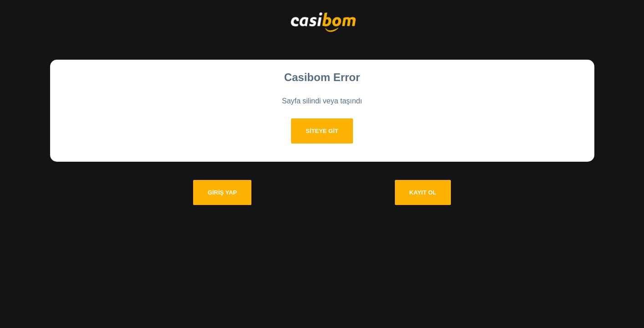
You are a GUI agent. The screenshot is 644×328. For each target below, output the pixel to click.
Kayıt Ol (423, 192)
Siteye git (322, 131)
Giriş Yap (222, 192)
